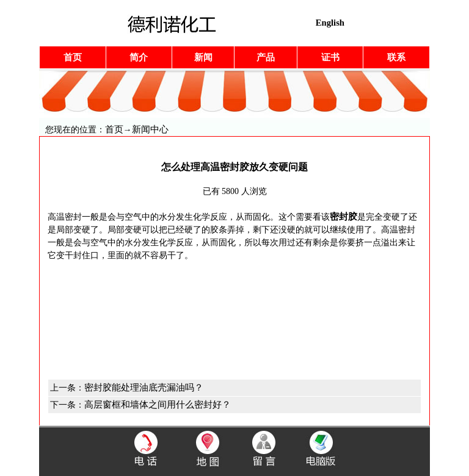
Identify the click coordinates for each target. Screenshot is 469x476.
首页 (114, 129)
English (330, 23)
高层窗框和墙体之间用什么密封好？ (158, 405)
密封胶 (344, 217)
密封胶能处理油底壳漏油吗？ (144, 388)
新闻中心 (150, 129)
